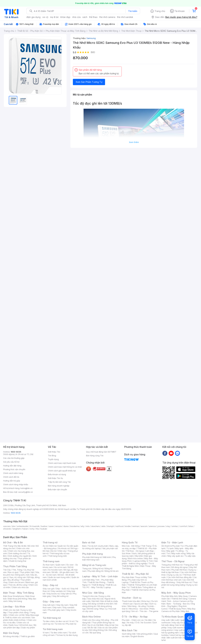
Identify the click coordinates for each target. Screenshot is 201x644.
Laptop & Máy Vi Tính (143, 561)
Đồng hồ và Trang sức (94, 565)
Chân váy (62, 551)
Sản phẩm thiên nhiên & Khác (19, 619)
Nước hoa (13, 625)
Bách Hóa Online (91, 617)
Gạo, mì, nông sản (18, 577)
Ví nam (46, 633)
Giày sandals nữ (58, 591)
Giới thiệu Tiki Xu (55, 478)
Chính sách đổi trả (11, 477)
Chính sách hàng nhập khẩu (16, 484)
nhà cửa (76, 17)
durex (66, 526)
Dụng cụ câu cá (174, 575)
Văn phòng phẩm (145, 634)
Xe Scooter (146, 623)
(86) (93, 52)
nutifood (120, 526)
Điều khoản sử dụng (57, 474)
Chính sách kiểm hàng (13, 473)
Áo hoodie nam (55, 570)
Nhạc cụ (103, 609)
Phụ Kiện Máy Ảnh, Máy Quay (175, 596)
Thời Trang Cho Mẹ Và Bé (15, 546)
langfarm (17, 529)
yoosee (161, 526)
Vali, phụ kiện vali (110, 548)
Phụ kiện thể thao (179, 570)
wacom (144, 526)
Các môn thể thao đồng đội (179, 577)
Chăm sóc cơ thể (17, 615)
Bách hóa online (135, 558)
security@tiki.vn (26, 492)
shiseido (7, 529)
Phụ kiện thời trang (92, 554)
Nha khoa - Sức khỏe (139, 609)
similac (175, 526)
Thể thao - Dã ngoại (135, 551)
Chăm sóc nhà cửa (20, 587)
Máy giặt (170, 551)
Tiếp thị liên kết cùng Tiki (59, 482)
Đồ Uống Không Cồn (99, 630)
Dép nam (57, 607)
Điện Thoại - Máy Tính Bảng (18, 593)
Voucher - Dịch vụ (132, 598)
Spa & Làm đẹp (141, 604)
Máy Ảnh (185, 611)
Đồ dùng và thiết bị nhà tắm (101, 604)
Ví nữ (72, 621)
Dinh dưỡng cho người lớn (20, 556)
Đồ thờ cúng (93, 609)
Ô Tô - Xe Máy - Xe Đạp (135, 617)
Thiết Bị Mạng (98, 585)
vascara (7, 526)
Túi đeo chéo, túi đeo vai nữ (55, 621)
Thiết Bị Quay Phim (177, 609)
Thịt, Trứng (17, 570)
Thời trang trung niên (57, 556)
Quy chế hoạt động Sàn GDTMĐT (101, 452)
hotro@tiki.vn (26, 488)
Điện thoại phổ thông (18, 599)
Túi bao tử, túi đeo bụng (67, 635)
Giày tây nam (62, 605)
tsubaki (44, 529)
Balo (84, 546)
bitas (191, 526)
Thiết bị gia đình (27, 636)
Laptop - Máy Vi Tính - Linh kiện (100, 576)
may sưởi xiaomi (175, 628)
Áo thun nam (48, 565)
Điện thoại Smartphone (14, 596)
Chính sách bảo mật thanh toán (62, 463)
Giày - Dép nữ (50, 585)
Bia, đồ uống (13, 580)
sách (85, 17)
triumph (111, 526)
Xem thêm (134, 142)
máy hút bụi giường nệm (178, 631)
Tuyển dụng (53, 459)
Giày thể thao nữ (184, 582)
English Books (137, 636)
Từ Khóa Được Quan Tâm (175, 617)
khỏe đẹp (65, 17)
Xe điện (148, 620)
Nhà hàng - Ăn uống (137, 606)
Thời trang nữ (50, 542)
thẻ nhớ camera (107, 17)
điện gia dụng (33, 17)
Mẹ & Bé (139, 556)
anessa (152, 526)
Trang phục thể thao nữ (172, 565)
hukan (25, 529)
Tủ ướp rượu (190, 556)
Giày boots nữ (53, 594)
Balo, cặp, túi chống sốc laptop (100, 547)
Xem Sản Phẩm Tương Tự (89, 82)
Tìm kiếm (133, 11)
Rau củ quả (13, 572)
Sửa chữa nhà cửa (95, 599)
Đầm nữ (53, 546)
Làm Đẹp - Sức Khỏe (14, 607)
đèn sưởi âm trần (174, 638)
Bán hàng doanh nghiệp (59, 486)
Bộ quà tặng (95, 633)
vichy (32, 529)
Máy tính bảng (16, 601)
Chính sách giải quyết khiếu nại (62, 471)
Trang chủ (160, 11)
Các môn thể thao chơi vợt (179, 579)
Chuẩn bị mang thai (18, 561)
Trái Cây (7, 570)
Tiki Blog (52, 456)
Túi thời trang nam (53, 629)
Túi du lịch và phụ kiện (98, 546)
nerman (136, 526)
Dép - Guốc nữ (62, 589)
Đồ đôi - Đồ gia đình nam (63, 572)
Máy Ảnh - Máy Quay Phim (176, 593)
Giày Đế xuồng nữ (60, 596)
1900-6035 (16, 452)
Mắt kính (107, 557)
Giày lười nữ (66, 594)
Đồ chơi (31, 546)
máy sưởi (166, 620)
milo (88, 526)
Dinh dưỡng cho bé (17, 553)
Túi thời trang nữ (52, 618)
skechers (96, 526)
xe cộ (45, 17)
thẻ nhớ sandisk (125, 17)
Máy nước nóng (178, 553)
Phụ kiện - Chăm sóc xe (133, 620)
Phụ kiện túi (71, 624)
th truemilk (35, 526)
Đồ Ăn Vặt (92, 628)
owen (51, 526)
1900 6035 (16, 513)
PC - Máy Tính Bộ (95, 587)
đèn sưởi (175, 620)
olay (168, 526)
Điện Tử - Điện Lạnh (172, 542)
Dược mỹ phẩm (28, 628)
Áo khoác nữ (64, 548)
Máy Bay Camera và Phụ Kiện (178, 610)
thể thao (93, 17)
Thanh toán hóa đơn (131, 601)
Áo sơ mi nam (60, 567)
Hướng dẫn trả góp (12, 481)
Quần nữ (62, 546)
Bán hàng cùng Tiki (95, 456)
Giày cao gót (49, 589)
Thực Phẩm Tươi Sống (15, 566)
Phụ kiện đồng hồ (95, 571)
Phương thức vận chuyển (14, 469)
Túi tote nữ (60, 624)
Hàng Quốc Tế (130, 542)
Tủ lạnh (170, 548)
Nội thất (95, 601)
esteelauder (23, 526)
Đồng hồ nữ (98, 569)
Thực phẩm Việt (27, 572)
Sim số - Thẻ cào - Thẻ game (145, 611)
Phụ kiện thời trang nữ (92, 557)
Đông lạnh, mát (22, 575)
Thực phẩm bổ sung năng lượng (180, 584)
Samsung (91, 38)
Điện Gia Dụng (11, 633)
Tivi (168, 553)
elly (83, 526)
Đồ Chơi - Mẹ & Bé (13, 542)
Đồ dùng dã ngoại (180, 567)
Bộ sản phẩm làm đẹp (20, 626)
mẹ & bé (54, 17)
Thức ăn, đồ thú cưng (18, 585)
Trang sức (87, 569)
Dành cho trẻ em (17, 582)
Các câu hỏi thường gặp (14, 458)
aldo (103, 526)
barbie (44, 526)
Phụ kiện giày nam (56, 610)
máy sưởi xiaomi (182, 630)
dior (14, 526)
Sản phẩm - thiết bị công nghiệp (140, 562)
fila (37, 529)
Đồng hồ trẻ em (112, 571)
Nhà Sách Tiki (130, 630)
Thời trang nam (51, 561)
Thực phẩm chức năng (18, 613)
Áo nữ (45, 546)
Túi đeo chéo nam (59, 633)
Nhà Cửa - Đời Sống (93, 593)
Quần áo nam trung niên (59, 577)
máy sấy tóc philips (181, 623)
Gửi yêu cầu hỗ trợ (11, 462)
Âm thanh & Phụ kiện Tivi (173, 546)
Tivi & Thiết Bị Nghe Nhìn (138, 565)
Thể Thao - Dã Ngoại (173, 561)
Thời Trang (146, 546)
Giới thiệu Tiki (54, 452)
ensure (59, 526)
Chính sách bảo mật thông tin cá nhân (65, 467)
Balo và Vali (89, 542)
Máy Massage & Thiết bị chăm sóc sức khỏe (21, 616)
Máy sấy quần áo (175, 556)
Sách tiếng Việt (129, 634)
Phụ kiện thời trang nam (99, 558)
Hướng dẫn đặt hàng (12, 466)
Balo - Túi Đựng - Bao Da (178, 604)
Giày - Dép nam (51, 602)
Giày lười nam (49, 605)
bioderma (75, 526)
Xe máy (130, 623)
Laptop (108, 587)
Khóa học (146, 601)
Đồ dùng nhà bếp (11, 636)
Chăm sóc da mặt (11, 610)
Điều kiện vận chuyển (57, 490)
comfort (183, 526)
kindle (128, 526)
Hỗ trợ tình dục (26, 625)
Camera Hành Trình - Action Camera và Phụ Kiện (179, 601)
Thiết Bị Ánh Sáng (179, 599)
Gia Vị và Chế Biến (96, 625)
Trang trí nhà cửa (90, 596)
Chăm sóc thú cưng (91, 620)
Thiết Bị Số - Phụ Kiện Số (135, 574)
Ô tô (137, 623)
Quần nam (60, 565)
